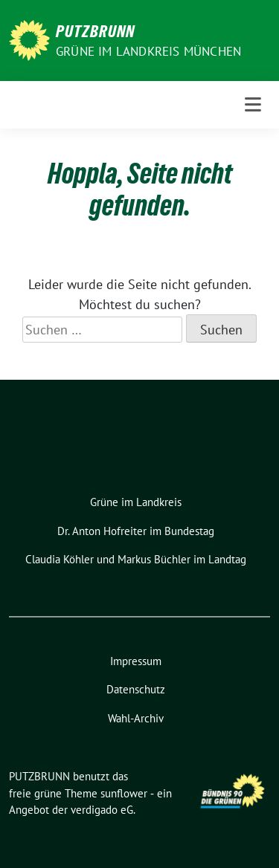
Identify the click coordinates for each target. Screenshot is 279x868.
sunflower (124, 793)
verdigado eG (102, 810)
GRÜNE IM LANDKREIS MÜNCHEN (148, 51)
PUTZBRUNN (95, 31)
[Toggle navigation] (253, 105)
